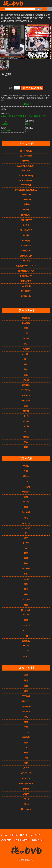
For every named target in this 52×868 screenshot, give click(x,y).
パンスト (26, 778)
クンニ (26, 379)
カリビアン (26, 214)
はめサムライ (26, 230)
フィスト (26, 630)
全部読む (26, 104)
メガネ (26, 793)
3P (26, 532)
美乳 (20, 116)
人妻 (3, 116)
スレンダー (26, 701)
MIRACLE (26, 281)
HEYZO (26, 161)
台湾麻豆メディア (26, 270)
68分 (28, 123)
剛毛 (26, 716)
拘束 (26, 552)
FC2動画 (5, 123)
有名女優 (26, 400)
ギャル (26, 421)
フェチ (26, 645)
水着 (26, 757)
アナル (26, 481)
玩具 (26, 604)
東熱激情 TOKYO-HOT (26, 265)
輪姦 (26, 563)
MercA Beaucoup (26, 175)
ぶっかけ (26, 527)
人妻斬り (26, 204)
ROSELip (26, 260)
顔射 (26, 507)
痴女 (26, 364)
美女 (26, 405)
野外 (26, 583)
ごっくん (26, 522)
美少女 (26, 410)
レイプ (26, 543)
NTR (44, 116)
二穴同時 (26, 486)
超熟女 (26, 436)
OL (26, 747)
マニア (26, 651)
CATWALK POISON (26, 165)
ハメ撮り (9, 116)
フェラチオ (26, 390)
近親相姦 (26, 640)
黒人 (26, 441)
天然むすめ (26, 250)
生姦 (26, 471)
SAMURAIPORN (26, 180)
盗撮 (26, 496)
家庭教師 (26, 737)
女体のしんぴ (26, 255)
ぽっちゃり (26, 706)
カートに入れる (32, 87)
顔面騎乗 (26, 512)
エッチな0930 (26, 156)
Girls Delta (26, 245)
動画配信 (26, 317)
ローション (26, 609)
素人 (16, 116)
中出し (26, 116)
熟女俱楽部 (26, 291)
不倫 (26, 635)
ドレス (26, 804)
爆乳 (26, 680)
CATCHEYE (26, 185)
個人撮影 (33, 116)
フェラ (26, 502)
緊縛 (26, 558)
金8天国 (26, 225)
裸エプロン (26, 809)
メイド (26, 767)
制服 (26, 742)
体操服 (26, 788)
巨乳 (39, 116)
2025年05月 (6, 130)
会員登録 (14, 834)
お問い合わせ (38, 839)
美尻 (26, 374)
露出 (26, 589)
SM (26, 548)
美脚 (26, 721)
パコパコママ (26, 219)
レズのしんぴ (26, 276)
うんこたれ (26, 285)
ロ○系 (26, 416)
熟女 (26, 369)
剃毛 (26, 517)
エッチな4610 (26, 150)
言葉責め (26, 385)
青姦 (26, 594)
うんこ (26, 578)
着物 (26, 762)
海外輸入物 (26, 296)
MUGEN (26, 170)
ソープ (26, 614)
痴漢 (26, 620)
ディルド (26, 625)
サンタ (26, 798)
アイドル (26, 426)
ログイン (24, 834)
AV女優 (26, 338)
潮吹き (26, 476)
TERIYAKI (26, 199)
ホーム (4, 834)
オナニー (26, 354)
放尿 (26, 573)
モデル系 (26, 695)
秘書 (26, 752)
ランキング (35, 834)
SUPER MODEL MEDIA (26, 189)
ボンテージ (26, 773)
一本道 (26, 209)
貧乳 (26, 690)
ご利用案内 (6, 839)
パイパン (26, 395)
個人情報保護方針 (21, 839)
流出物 (26, 235)
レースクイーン (26, 783)
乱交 (26, 537)
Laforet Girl (26, 194)
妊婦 (26, 447)
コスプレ (26, 599)
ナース (26, 732)
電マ (26, 359)
